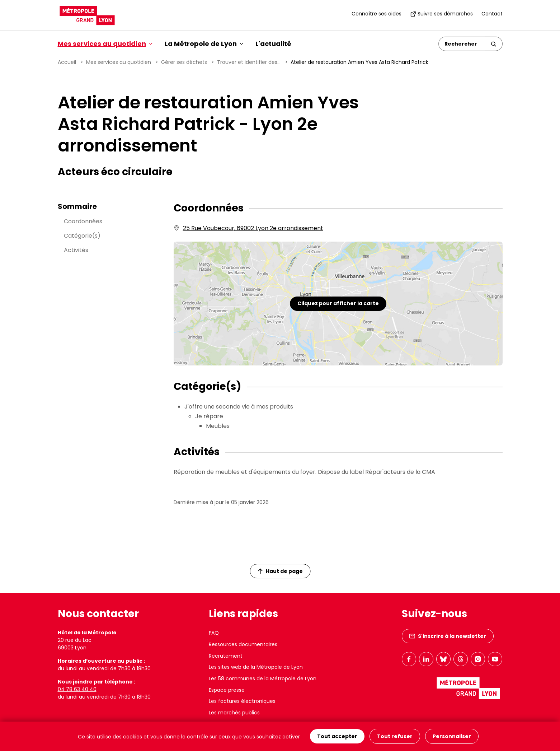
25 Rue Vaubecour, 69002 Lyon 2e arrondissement (253, 228)
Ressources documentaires (243, 644)
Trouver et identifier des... (249, 62)
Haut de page (280, 571)
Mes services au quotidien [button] (105, 44)
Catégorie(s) (82, 236)
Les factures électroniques (242, 701)
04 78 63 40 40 (77, 689)
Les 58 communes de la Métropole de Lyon (263, 678)
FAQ (214, 633)
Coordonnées (83, 221)
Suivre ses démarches (441, 14)
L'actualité (273, 44)
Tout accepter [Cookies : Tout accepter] (337, 736)
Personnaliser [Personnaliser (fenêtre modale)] (452, 736)
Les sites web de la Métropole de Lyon (256, 667)
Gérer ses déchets (184, 62)
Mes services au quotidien (119, 62)
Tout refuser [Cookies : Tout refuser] (395, 736)
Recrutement (226, 656)
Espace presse (227, 690)
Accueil (67, 62)
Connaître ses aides (377, 14)
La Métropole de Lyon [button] (204, 44)
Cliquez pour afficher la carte (338, 303)
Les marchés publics (234, 713)
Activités (76, 250)
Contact (492, 14)
